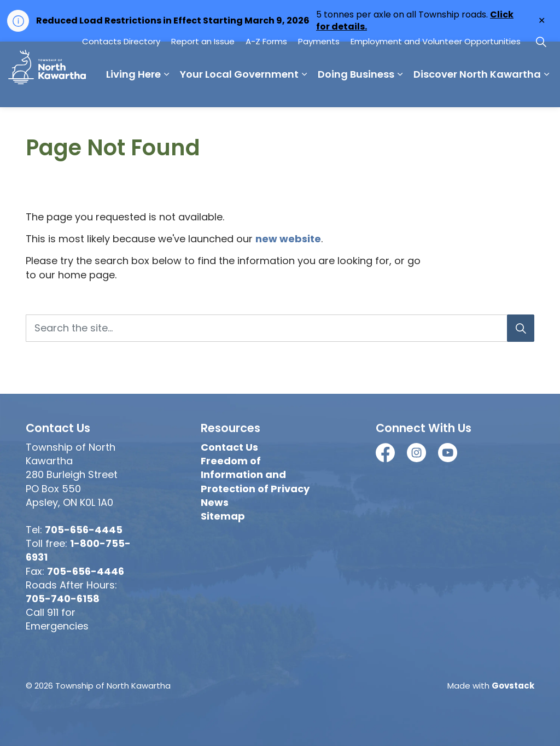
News (215, 502)
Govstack (513, 686)
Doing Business (258, 123)
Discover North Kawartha (379, 123)
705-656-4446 (86, 571)
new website (288, 239)
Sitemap (223, 516)
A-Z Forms (266, 91)
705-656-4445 (84, 530)
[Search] (521, 328)
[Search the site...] (280, 328)
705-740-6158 (63, 599)
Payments (319, 91)
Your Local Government (141, 123)
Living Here (36, 123)
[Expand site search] (541, 91)
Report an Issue (203, 91)
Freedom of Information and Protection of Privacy (255, 474)
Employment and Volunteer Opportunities (436, 91)
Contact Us (229, 447)
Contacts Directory (121, 91)
